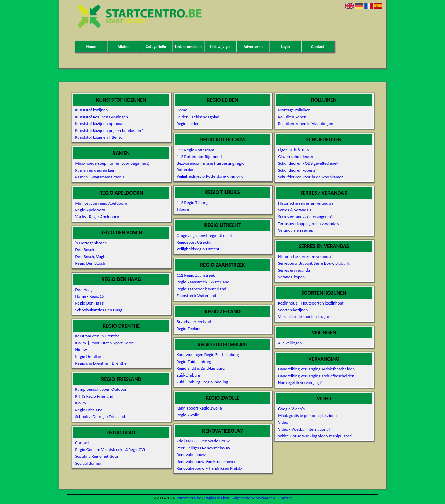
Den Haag (84, 289)
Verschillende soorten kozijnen (305, 317)
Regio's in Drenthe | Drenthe (101, 363)
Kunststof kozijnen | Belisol (99, 137)
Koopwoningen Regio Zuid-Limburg (208, 355)
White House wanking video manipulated (315, 436)
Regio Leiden (188, 124)
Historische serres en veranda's (306, 203)
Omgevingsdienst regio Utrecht (204, 235)
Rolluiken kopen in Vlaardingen (305, 124)
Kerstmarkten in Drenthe (97, 336)
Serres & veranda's (295, 210)
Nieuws (82, 350)
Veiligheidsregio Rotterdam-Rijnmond (210, 176)
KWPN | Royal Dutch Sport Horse (104, 343)
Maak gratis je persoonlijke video (307, 415)
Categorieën (156, 47)
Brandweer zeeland (194, 322)
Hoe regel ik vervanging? (300, 383)
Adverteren (253, 47)
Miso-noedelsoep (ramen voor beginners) (112, 163)
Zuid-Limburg (189, 375)
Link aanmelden (188, 47)
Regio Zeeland (189, 328)
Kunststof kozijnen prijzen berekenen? (109, 130)
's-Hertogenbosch (91, 243)
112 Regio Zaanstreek (196, 275)
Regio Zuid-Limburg (194, 361)
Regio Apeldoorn (90, 210)
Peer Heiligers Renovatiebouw (203, 448)
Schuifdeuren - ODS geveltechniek (308, 163)
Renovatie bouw (191, 455)
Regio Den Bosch (90, 263)
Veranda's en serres (295, 230)
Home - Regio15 (89, 296)
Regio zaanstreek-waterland (201, 289)
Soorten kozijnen (293, 310)
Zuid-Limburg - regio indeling (202, 382)
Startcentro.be (189, 498)
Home (91, 47)
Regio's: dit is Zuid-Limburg (201, 368)
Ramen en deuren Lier (95, 170)
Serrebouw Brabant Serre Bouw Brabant (314, 263)
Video (283, 422)
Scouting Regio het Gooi (96, 456)
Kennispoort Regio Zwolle (199, 408)
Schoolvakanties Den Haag (99, 310)
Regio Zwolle (188, 415)
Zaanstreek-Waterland (197, 296)
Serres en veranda (294, 270)
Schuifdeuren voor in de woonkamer (310, 177)
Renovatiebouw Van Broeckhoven (207, 461)
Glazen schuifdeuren (296, 157)
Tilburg (183, 209)
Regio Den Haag (89, 303)
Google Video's (291, 409)
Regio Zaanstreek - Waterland (203, 282)
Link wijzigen (221, 47)
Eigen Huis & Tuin (293, 150)
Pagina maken (217, 498)
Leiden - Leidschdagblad (198, 117)
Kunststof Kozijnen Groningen (101, 117)
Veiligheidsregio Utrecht (198, 249)
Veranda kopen (291, 277)
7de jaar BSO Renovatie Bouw (203, 441)
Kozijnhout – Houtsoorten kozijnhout (311, 303)
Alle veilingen (290, 343)
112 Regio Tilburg (192, 202)
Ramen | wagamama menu (99, 177)
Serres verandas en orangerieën (306, 217)
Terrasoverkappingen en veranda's (308, 223)
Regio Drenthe (88, 356)
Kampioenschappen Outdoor (101, 389)
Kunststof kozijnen (91, 110)
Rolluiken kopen (292, 117)
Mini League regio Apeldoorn (101, 203)
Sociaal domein (89, 463)
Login (285, 47)
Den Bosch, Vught (91, 256)
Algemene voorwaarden (254, 498)
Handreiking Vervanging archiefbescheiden (316, 376)
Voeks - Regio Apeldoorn (97, 217)
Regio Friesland (89, 410)
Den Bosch (85, 250)
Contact (318, 47)
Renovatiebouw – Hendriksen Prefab (209, 468)
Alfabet (124, 47)
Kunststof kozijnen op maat (99, 124)
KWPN (81, 403)
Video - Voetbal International (304, 429)
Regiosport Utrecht (194, 242)
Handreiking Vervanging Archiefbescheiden (316, 369)
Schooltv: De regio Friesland (100, 416)
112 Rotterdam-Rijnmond (199, 157)
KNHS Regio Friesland (94, 396)
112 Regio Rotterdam (195, 150)
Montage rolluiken (294, 110)
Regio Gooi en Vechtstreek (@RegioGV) (110, 449)
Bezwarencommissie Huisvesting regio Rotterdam (211, 166)
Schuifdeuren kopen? (297, 170)
